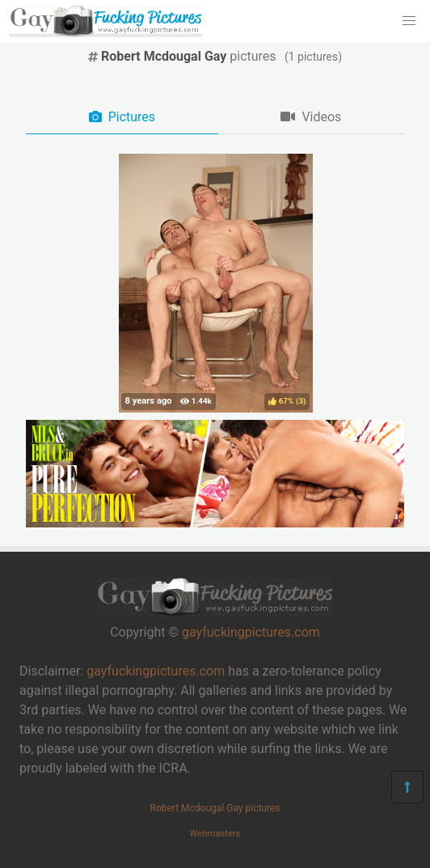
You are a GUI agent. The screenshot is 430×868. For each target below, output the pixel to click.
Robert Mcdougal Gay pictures (215, 808)
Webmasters (215, 834)
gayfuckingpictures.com (251, 632)
